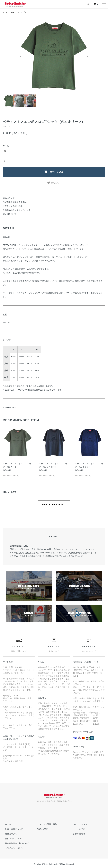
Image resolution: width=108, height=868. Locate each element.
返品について (8, 198)
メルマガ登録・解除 (46, 822)
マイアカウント (78, 822)
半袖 (28, 12)
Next (87, 56)
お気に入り (54, 183)
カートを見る (77, 827)
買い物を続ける (9, 212)
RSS (39, 827)
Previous (21, 56)
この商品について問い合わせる (15, 209)
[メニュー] (104, 4)
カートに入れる (54, 172)
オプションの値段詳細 (11, 205)
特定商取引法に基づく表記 (13, 201)
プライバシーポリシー (13, 846)
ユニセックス (17, 12)
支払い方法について (12, 837)
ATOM (45, 827)
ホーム (5, 12)
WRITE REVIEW (53, 503)
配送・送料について (12, 827)
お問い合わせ (77, 832)
